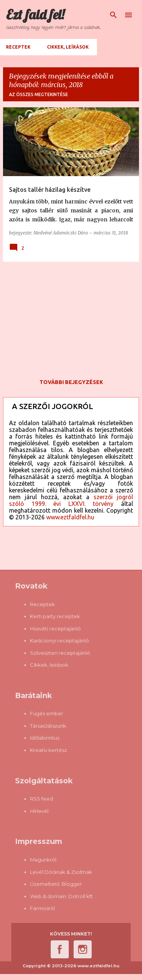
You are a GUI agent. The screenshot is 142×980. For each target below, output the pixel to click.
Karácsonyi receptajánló (60, 640)
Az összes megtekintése (39, 94)
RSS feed (42, 799)
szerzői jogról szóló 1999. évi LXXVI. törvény (71, 500)
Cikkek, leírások (68, 47)
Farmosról (42, 908)
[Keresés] (113, 15)
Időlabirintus (45, 738)
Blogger (72, 884)
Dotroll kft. (81, 896)
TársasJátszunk (48, 726)
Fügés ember (47, 713)
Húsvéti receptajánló (55, 629)
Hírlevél (39, 811)
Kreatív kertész (48, 750)
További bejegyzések (71, 382)
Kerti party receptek (55, 616)
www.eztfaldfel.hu (70, 517)
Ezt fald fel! (35, 14)
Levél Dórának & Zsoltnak (61, 872)
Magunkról (43, 860)
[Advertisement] (71, 320)
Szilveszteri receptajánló (60, 653)
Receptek (18, 47)
